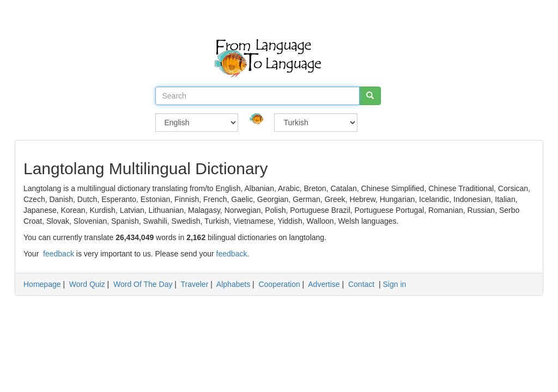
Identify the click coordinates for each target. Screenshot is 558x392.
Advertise (324, 284)
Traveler (194, 284)
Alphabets (233, 284)
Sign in (395, 284)
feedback (59, 254)
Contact (361, 284)
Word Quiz (87, 284)
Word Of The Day (143, 284)
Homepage (42, 284)
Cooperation (279, 284)
